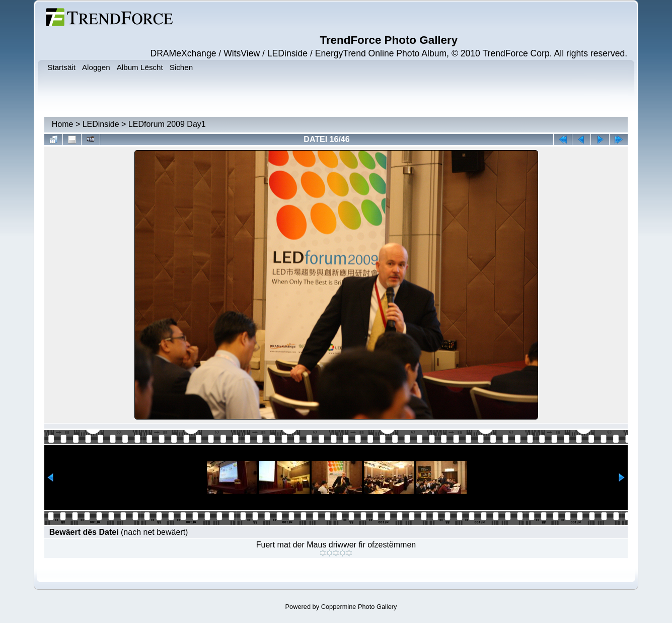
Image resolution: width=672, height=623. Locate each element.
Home (63, 124)
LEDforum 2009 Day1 (167, 124)
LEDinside (101, 124)
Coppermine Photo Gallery (359, 607)
